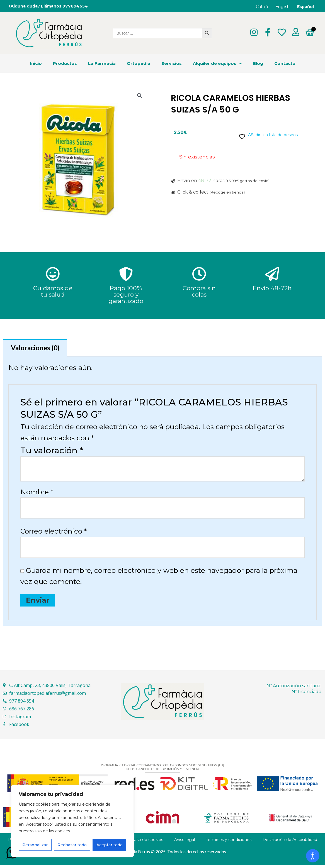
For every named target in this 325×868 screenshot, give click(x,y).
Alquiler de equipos (217, 64)
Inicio (36, 64)
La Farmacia (102, 64)
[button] (139, 96)
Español (305, 7)
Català (262, 7)
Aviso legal (185, 843)
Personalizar (35, 845)
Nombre (37, 493)
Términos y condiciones (229, 843)
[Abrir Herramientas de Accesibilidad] (313, 856)
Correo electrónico (54, 533)
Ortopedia (139, 64)
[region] (72, 821)
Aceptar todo (110, 845)
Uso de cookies (148, 843)
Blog (258, 64)
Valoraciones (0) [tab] (37, 348)
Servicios (172, 64)
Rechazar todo (72, 845)
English (282, 7)
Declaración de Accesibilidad (290, 843)
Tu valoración (52, 452)
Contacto (285, 64)
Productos (65, 64)
